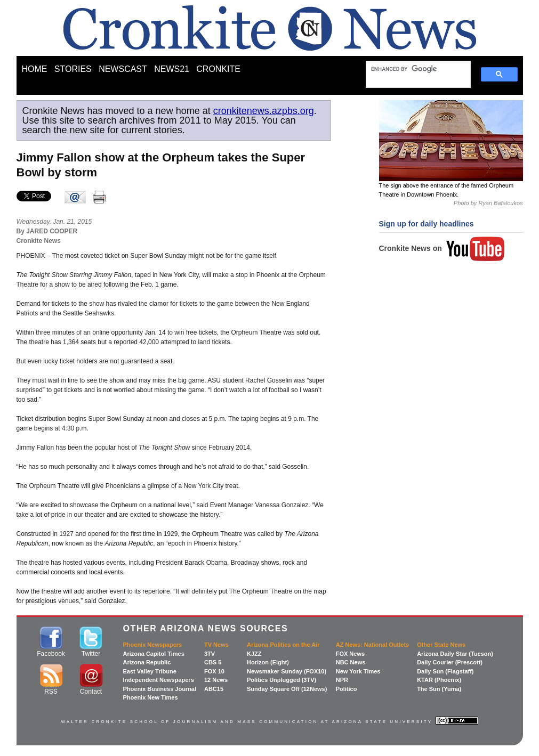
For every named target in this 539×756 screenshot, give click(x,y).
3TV (210, 654)
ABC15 (214, 689)
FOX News (350, 654)
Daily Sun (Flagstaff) (445, 671)
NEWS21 (172, 69)
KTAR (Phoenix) (439, 680)
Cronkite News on (442, 248)
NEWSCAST (123, 69)
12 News (216, 680)
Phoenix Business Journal (160, 689)
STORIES (73, 69)
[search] (413, 69)
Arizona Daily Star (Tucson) (455, 654)
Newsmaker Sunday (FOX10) (287, 671)
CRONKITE (218, 69)
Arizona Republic (147, 662)
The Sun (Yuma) (439, 689)
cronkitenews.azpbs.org (264, 111)
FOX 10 (214, 671)
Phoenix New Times (151, 697)
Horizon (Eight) (268, 662)
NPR (342, 680)
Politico (347, 689)
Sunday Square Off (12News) (287, 689)
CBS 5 (213, 662)
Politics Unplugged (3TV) (281, 680)
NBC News (351, 662)
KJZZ (254, 654)
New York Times (358, 671)
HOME (35, 69)
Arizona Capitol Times (154, 654)
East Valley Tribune (150, 671)
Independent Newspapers (159, 680)
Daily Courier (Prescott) (450, 662)
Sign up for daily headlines (427, 224)
